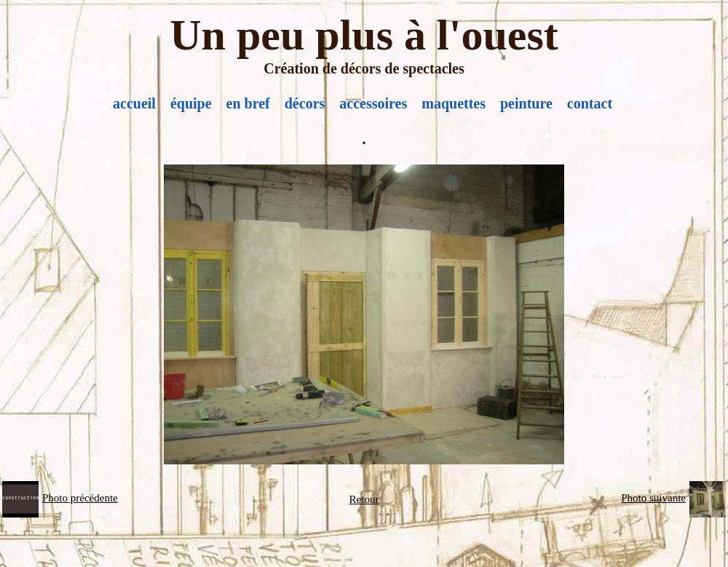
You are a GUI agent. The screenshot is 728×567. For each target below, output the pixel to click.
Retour (364, 499)
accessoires (373, 103)
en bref (248, 103)
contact (590, 103)
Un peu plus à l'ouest (364, 35)
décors (305, 103)
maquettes (454, 103)
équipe (191, 103)
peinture (526, 103)
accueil (134, 103)
